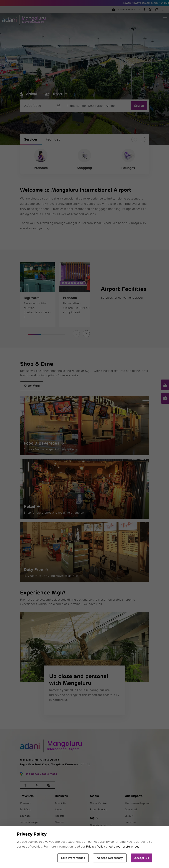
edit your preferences (124, 847)
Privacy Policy (96, 847)
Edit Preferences (73, 858)
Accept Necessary (110, 858)
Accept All (142, 858)
